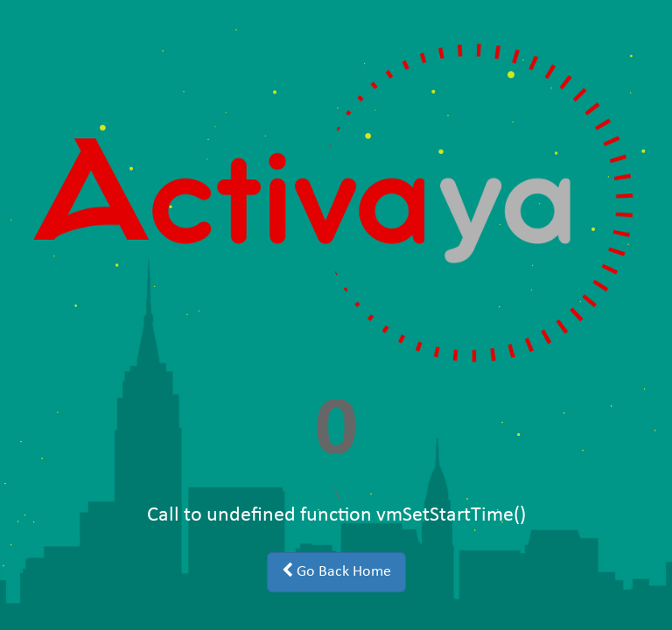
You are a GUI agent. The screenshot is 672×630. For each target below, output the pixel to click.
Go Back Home (336, 571)
